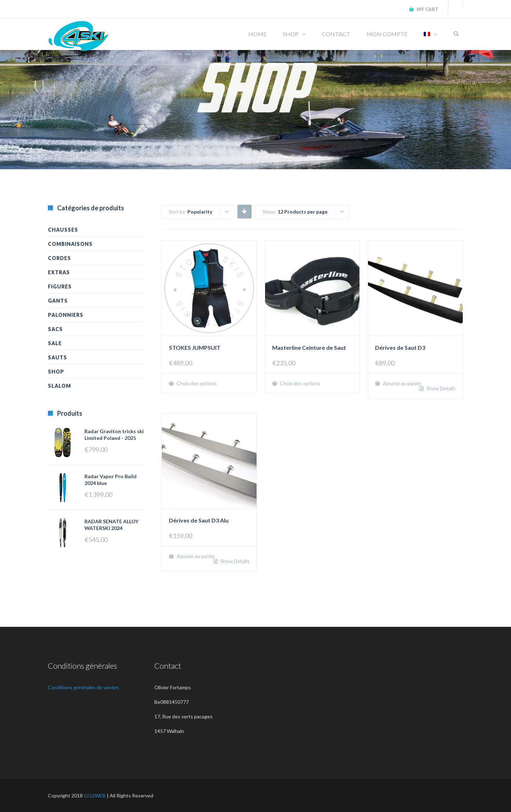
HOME (257, 34)
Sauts (57, 357)
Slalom (59, 386)
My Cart (427, 9)
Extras (59, 272)
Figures (60, 286)
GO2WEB (95, 796)
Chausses (63, 230)
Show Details (441, 388)
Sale (55, 343)
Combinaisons (70, 244)
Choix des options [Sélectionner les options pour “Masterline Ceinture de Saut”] (300, 383)
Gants (58, 301)
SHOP (291, 34)
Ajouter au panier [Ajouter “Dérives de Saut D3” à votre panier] (402, 383)
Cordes (59, 258)
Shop (56, 372)
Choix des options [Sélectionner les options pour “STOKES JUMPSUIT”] (196, 383)
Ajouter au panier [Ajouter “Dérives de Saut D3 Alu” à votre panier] (195, 556)
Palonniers (66, 315)
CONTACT (336, 34)
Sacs (55, 329)
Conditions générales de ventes (83, 687)
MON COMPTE (387, 34)
